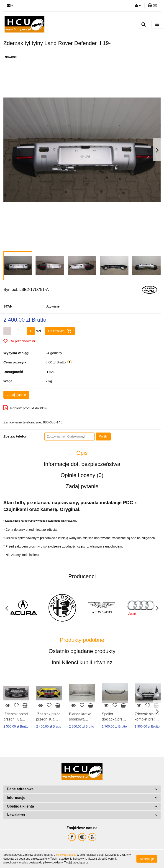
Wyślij (103, 436)
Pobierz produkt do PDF (25, 408)
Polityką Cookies (66, 855)
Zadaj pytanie (16, 395)
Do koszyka (60, 331)
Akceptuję (147, 859)
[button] (152, 6)
